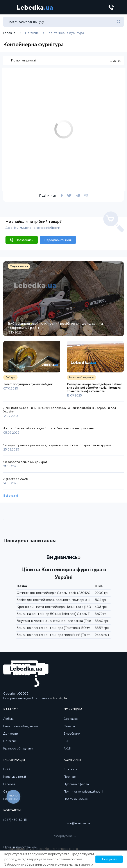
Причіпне (10, 741)
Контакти (71, 769)
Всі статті (11, 496)
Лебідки (9, 719)
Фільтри (116, 61)
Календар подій (15, 777)
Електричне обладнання (21, 726)
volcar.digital (59, 698)
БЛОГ (7, 769)
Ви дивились (63, 557)
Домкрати (11, 734)
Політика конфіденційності (83, 791)
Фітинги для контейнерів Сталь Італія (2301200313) (58, 593)
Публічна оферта (76, 784)
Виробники (72, 734)
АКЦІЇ (67, 748)
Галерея (9, 784)
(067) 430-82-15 (15, 820)
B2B (66, 741)
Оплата (69, 726)
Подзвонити (24, 240)
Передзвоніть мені (58, 240)
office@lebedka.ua (77, 823)
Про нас (70, 777)
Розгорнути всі (64, 836)
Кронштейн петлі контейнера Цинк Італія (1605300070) (62, 607)
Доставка (71, 719)
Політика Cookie (76, 799)
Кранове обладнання (19, 748)
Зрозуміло (109, 859)
